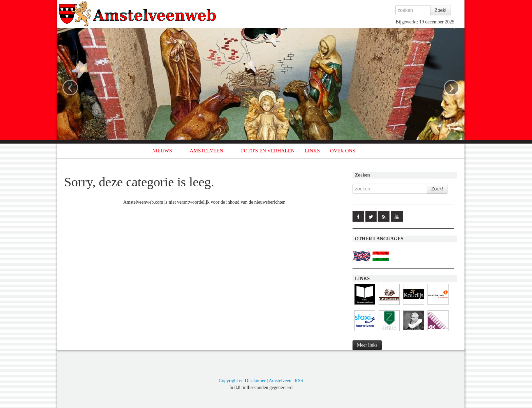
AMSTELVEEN (206, 151)
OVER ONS (343, 151)
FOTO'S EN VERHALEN (268, 151)
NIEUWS (162, 151)
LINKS (312, 151)
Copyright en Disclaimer (242, 381)
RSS (299, 381)
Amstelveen (280, 381)
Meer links (367, 345)
